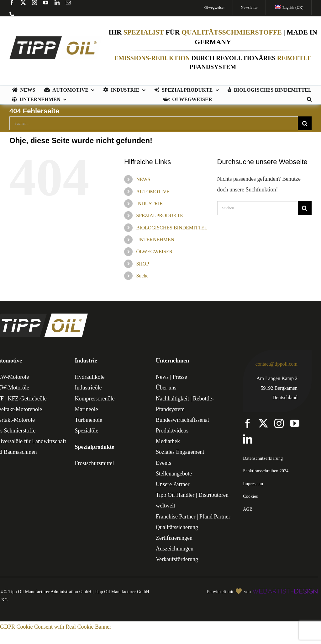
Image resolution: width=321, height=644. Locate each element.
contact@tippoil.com (276, 364)
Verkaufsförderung (177, 559)
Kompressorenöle (95, 399)
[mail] (68, 3)
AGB (248, 509)
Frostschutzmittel (95, 463)
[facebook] (12, 3)
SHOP (142, 264)
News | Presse (171, 377)
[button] (309, 100)
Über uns (166, 388)
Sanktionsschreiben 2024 (266, 471)
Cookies (250, 496)
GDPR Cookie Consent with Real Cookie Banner (56, 627)
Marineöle (87, 409)
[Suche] (305, 123)
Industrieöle (88, 388)
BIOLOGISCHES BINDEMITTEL (172, 228)
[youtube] (46, 3)
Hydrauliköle (90, 377)
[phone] (12, 14)
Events (163, 463)
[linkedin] (57, 3)
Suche (142, 276)
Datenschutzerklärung (263, 458)
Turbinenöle (89, 420)
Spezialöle (87, 431)
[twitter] (23, 3)
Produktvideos (172, 431)
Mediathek (168, 441)
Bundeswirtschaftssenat (182, 420)
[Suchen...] (154, 123)
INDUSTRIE (149, 204)
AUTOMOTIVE (153, 192)
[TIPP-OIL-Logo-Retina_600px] (56, 39)
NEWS (143, 179)
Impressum (253, 484)
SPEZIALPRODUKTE (159, 215)
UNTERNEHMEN (155, 240)
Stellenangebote (174, 474)
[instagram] (34, 3)
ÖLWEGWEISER (154, 252)
